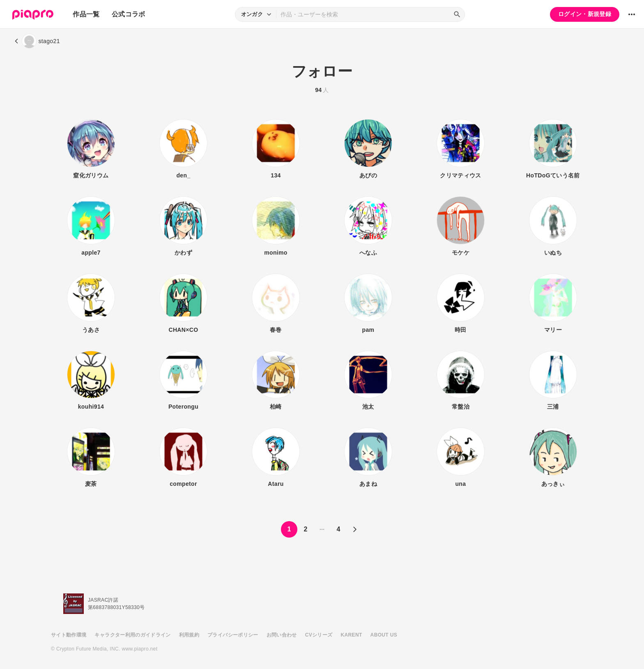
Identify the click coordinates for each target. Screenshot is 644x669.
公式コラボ (129, 14)
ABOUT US (384, 635)
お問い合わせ (282, 635)
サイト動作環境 (69, 635)
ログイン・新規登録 (585, 14)
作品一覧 (86, 14)
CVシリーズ (319, 635)
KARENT (352, 635)
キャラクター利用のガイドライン (132, 635)
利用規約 (189, 635)
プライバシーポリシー (233, 635)
